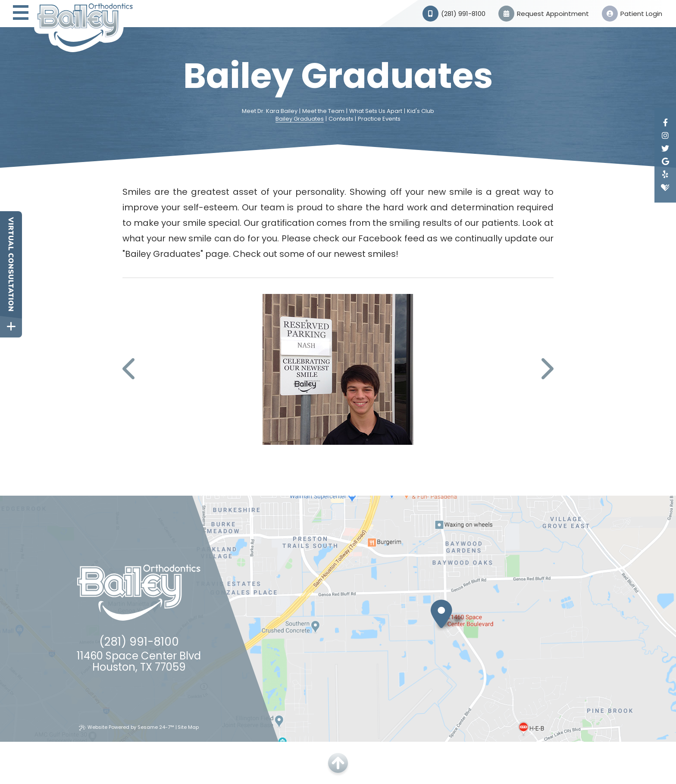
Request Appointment (544, 14)
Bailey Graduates (300, 119)
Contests (341, 119)
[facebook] (665, 123)
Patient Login (632, 14)
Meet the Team (323, 111)
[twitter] (665, 149)
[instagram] (665, 136)
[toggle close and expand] (11, 326)
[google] (665, 162)
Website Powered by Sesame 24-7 (127, 727)
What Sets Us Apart (376, 111)
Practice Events (379, 119)
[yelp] (665, 175)
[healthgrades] (665, 187)
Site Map (188, 727)
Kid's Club (421, 111)
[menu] (20, 14)
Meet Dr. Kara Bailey (270, 111)
